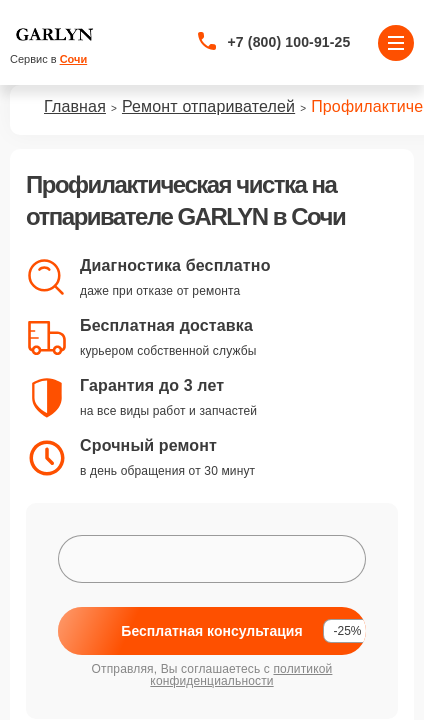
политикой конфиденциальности (241, 675)
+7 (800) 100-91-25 (289, 42)
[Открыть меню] (396, 43)
